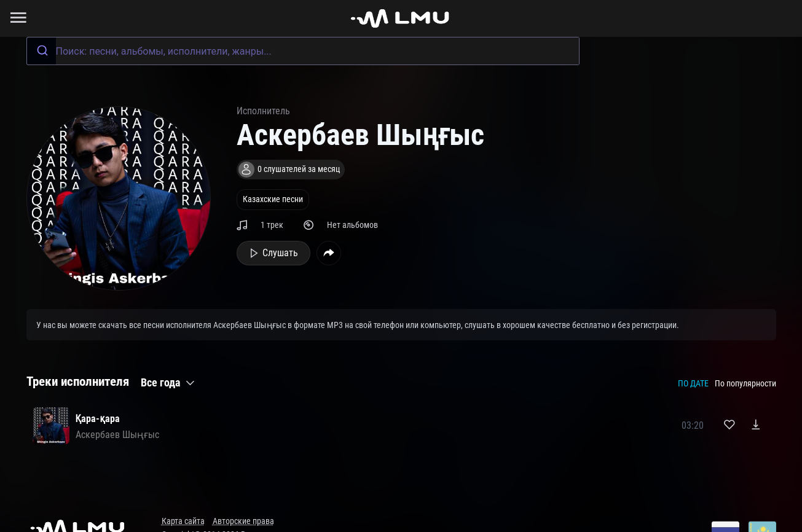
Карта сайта (183, 521)
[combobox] (303, 51)
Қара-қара (98, 419)
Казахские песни (273, 199)
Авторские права (243, 521)
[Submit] (41, 51)
